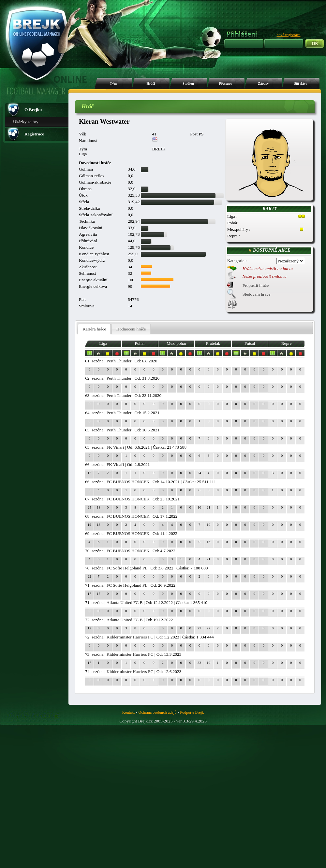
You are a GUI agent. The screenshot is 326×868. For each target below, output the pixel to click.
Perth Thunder (119, 361)
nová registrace (289, 35)
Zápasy (263, 84)
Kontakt (129, 712)
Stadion (188, 84)
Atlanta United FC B (125, 602)
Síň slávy (301, 84)
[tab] (94, 329)
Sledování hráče (257, 294)
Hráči (151, 84)
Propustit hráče (256, 285)
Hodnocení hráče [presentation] (131, 329)
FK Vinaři (115, 447)
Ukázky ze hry (26, 122)
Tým (113, 84)
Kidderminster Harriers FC (130, 637)
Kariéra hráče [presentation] (94, 329)
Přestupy (226, 84)
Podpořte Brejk (192, 712)
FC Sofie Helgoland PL (127, 568)
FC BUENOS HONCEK (128, 482)
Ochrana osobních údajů (158, 712)
